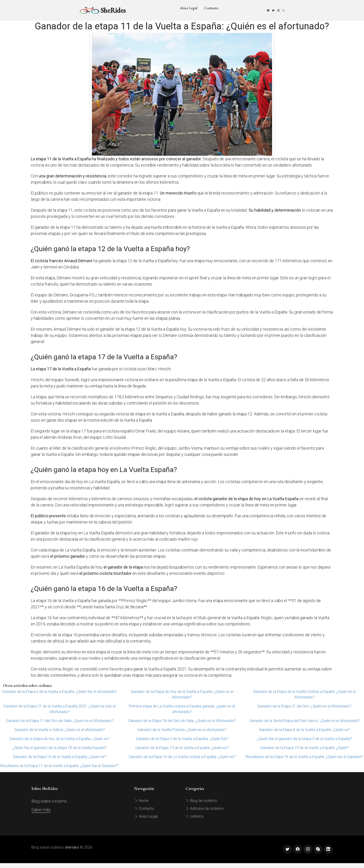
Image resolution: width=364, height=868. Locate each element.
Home (141, 801)
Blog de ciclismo (201, 801)
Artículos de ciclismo (205, 809)
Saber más (41, 810)
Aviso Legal (189, 8)
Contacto (211, 8)
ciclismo (195, 816)
